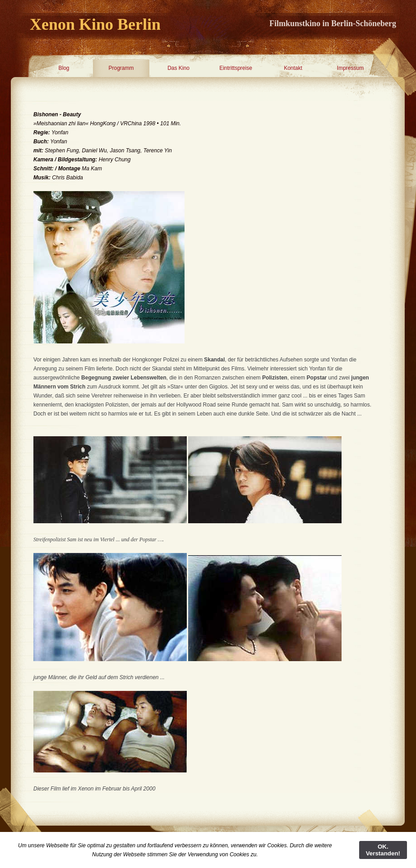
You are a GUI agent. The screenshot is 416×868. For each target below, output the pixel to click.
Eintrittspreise (236, 68)
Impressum (350, 68)
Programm (121, 68)
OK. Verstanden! (383, 850)
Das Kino (178, 68)
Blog (64, 68)
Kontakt (293, 68)
